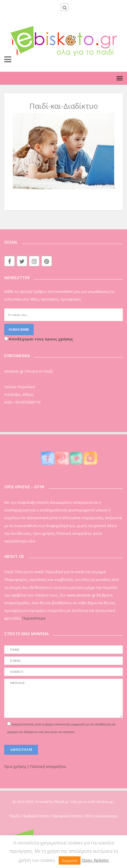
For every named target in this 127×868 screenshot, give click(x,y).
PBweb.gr (62, 802)
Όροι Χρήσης (95, 860)
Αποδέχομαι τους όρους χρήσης (39, 339)
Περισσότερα (34, 618)
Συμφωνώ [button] (70, 860)
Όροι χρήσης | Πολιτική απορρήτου (35, 766)
